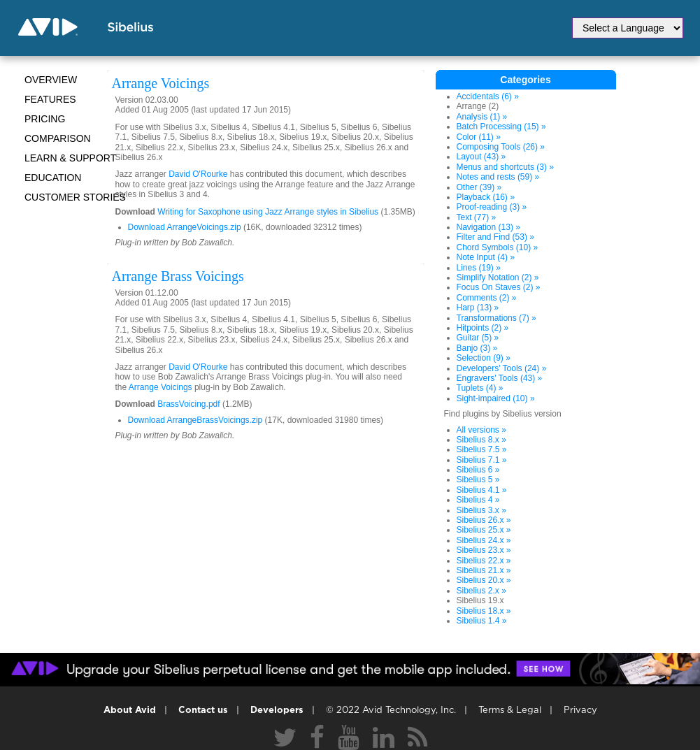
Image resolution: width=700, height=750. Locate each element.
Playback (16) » (486, 197)
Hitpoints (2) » (483, 328)
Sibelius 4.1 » (482, 490)
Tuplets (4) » (480, 388)
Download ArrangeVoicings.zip (185, 227)
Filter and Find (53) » (495, 237)
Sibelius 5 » (478, 479)
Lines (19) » (479, 268)
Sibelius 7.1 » (482, 460)
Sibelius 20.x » (484, 580)
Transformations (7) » (497, 318)
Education (53, 178)
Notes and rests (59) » (498, 177)
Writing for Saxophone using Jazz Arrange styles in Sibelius (269, 212)
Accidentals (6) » (488, 96)
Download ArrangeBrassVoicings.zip (195, 420)
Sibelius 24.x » (484, 540)
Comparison (58, 138)
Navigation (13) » (488, 227)
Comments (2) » (487, 298)
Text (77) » (477, 217)
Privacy (580, 711)
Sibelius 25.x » (484, 530)
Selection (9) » (484, 358)
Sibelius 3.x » (481, 510)
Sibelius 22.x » (484, 561)
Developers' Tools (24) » (502, 368)
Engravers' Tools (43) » (500, 378)
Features (50, 99)
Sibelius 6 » (478, 470)
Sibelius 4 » (478, 500)
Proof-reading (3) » (492, 207)
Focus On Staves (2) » (499, 287)
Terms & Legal (510, 711)
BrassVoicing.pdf (188, 404)
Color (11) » (479, 137)
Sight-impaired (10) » (496, 398)
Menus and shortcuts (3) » (505, 167)
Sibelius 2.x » (481, 591)
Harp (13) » (478, 308)
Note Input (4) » (486, 257)
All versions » (481, 430)
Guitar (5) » (478, 338)
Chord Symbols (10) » (498, 247)
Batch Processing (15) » (501, 127)
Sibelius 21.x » (484, 570)
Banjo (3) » (477, 348)
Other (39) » (479, 187)
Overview (51, 80)
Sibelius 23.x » (484, 550)
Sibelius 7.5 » (482, 449)
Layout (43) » (481, 157)
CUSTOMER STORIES (75, 197)
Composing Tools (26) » (501, 147)
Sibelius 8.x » (481, 440)
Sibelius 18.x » (484, 611)
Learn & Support (70, 158)
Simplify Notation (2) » (498, 277)
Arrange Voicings (160, 387)
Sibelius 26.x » (484, 520)
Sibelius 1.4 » (482, 621)
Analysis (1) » (482, 117)
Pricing (45, 119)
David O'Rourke (198, 174)
